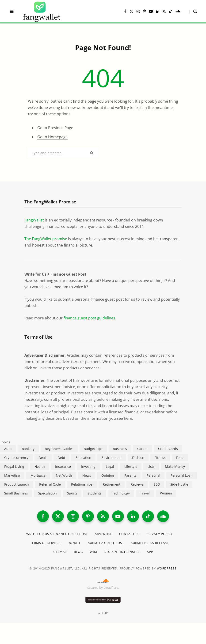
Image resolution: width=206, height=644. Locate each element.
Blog (78, 552)
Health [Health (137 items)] (40, 466)
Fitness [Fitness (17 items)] (160, 458)
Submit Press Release (150, 543)
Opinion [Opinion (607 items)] (108, 475)
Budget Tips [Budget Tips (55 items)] (93, 449)
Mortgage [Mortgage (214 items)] (38, 475)
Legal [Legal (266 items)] (110, 466)
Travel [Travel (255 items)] (145, 493)
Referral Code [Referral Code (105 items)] (50, 484)
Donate (74, 543)
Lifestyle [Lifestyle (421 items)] (131, 466)
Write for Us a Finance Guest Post (57, 534)
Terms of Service (45, 543)
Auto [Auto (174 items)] (8, 449)
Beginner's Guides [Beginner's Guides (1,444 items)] (59, 449)
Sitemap (60, 552)
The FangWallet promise (46, 239)
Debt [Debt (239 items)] (61, 458)
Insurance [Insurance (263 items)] (63, 466)
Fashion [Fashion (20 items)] (138, 458)
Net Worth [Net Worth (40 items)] (64, 475)
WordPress (167, 568)
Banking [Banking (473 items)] (28, 449)
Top (103, 613)
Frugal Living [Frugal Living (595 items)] (14, 466)
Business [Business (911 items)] (120, 449)
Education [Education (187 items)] (83, 458)
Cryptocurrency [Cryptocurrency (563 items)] (16, 458)
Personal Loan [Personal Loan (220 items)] (182, 475)
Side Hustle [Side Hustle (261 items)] (179, 484)
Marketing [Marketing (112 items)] (12, 475)
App (150, 552)
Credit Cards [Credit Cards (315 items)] (168, 449)
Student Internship (122, 552)
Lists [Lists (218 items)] (151, 466)
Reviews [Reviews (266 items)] (137, 484)
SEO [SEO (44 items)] (157, 484)
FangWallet (34, 220)
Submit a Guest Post (106, 543)
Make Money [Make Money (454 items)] (175, 466)
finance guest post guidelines (89, 318)
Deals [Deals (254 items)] (43, 458)
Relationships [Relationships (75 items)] (82, 484)
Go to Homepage (52, 137)
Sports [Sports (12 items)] (72, 493)
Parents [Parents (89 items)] (130, 475)
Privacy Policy (160, 534)
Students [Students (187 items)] (95, 493)
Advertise (103, 534)
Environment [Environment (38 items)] (112, 458)
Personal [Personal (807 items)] (153, 475)
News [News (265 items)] (87, 475)
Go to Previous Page (55, 128)
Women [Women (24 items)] (166, 493)
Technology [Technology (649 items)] (121, 493)
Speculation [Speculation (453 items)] (48, 493)
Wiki (94, 552)
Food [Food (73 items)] (180, 458)
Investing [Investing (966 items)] (88, 466)
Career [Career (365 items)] (143, 449)
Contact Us (129, 534)
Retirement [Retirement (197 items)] (112, 484)
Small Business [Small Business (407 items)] (16, 493)
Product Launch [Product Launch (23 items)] (17, 484)
